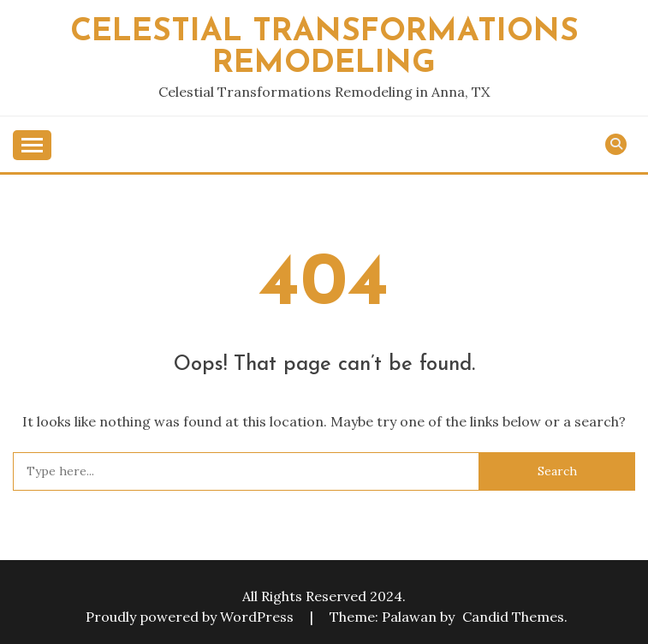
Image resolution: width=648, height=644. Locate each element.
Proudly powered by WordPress (191, 617)
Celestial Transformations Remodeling (324, 48)
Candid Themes (513, 617)
